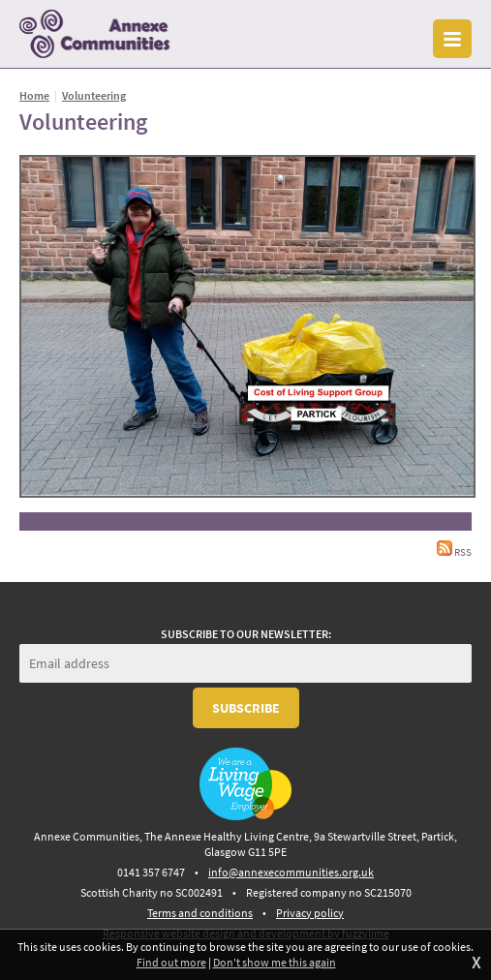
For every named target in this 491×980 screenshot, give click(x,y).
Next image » (438, 521)
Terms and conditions (200, 913)
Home (34, 95)
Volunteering (94, 95)
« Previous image (62, 521)
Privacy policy (310, 913)
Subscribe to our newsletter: (246, 634)
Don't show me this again (275, 962)
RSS (454, 552)
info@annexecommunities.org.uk (291, 872)
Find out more (171, 962)
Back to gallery (245, 521)
